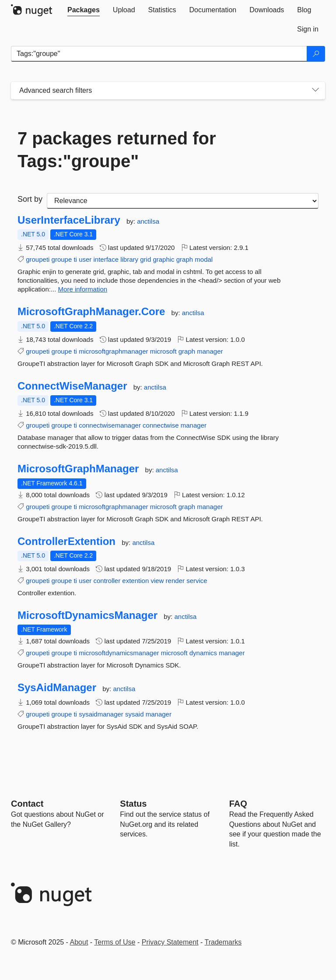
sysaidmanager (101, 714)
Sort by (30, 199)
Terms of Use (115, 942)
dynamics (203, 653)
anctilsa (148, 221)
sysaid (135, 714)
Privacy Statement (170, 942)
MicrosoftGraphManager (78, 469)
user (85, 259)
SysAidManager (57, 688)
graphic (163, 259)
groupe (62, 259)
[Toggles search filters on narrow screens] (315, 91)
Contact (27, 804)
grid (145, 259)
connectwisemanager (110, 425)
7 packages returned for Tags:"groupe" (117, 150)
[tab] (84, 10)
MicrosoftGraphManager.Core (91, 312)
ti (75, 259)
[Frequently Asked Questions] (238, 804)
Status (133, 804)
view (157, 581)
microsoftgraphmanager (113, 351)
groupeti (38, 259)
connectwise (161, 425)
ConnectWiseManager (72, 386)
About (79, 942)
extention (135, 581)
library (129, 259)
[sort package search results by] (183, 201)
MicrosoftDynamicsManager (87, 615)
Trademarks (223, 942)
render (175, 581)
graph (185, 259)
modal (204, 259)
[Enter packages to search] (159, 54)
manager (210, 351)
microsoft (163, 351)
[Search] (316, 54)
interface (106, 259)
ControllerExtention (66, 541)
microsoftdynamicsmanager (119, 653)
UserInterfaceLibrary (69, 220)
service (197, 581)
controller (107, 581)
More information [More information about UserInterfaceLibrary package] (83, 289)
